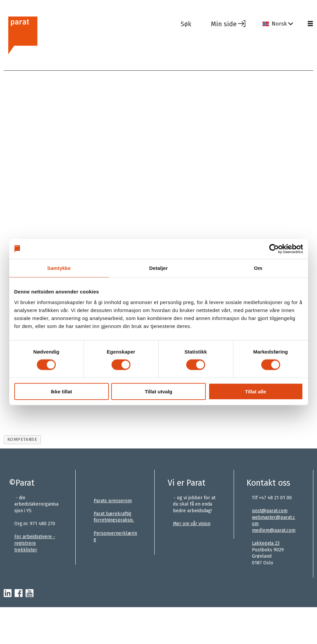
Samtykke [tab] (59, 268)
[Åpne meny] (310, 24)
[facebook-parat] (19, 594)
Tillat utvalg (158, 391)
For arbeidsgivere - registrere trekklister (35, 543)
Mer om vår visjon (192, 524)
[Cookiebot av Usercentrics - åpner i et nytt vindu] (274, 249)
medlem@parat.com (274, 530)
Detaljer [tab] (159, 268)
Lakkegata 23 (266, 543)
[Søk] (191, 24)
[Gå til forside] (89, 34)
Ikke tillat (61, 391)
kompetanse (22, 439)
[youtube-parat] (30, 594)
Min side (224, 24)
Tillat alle (256, 391)
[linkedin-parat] (8, 594)
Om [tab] (258, 268)
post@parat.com (270, 511)
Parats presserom (113, 501)
